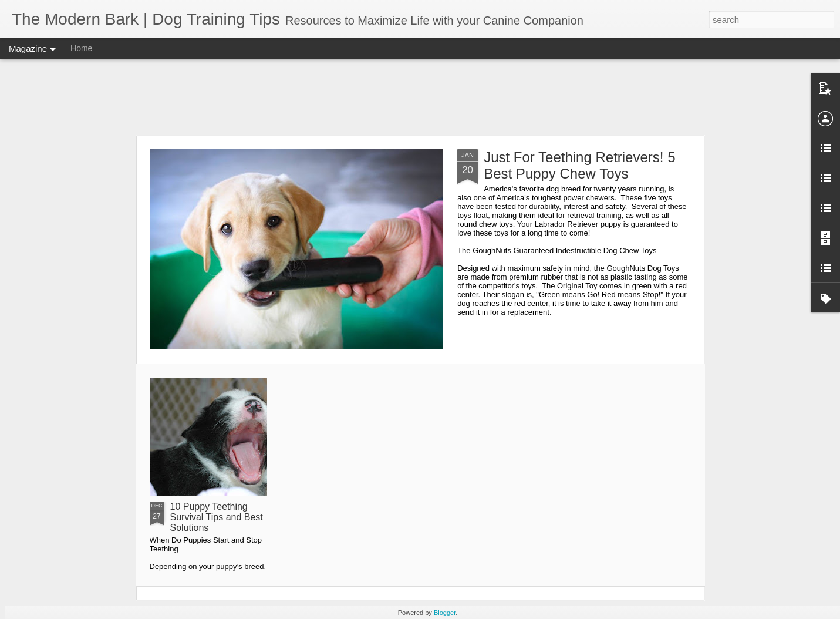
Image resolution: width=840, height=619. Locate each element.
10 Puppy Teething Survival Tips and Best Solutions (217, 517)
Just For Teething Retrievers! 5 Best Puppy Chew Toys (579, 165)
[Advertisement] (420, 97)
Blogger (445, 613)
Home (81, 48)
